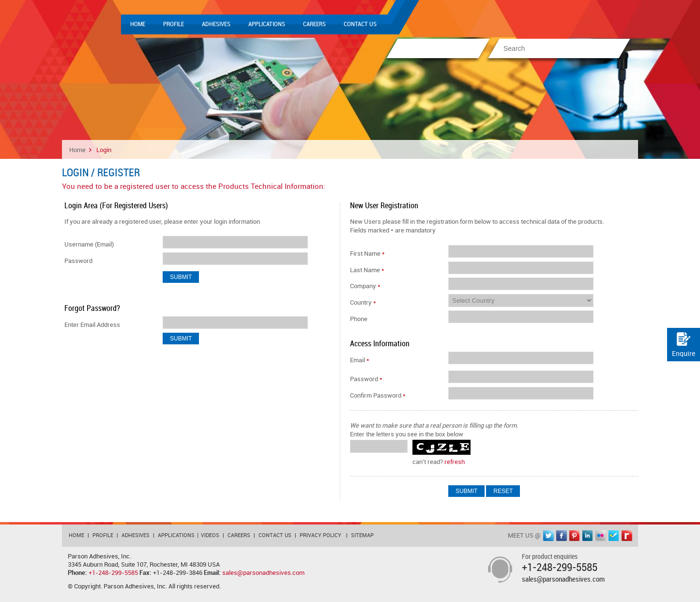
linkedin (588, 536)
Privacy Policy (320, 536)
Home (138, 24)
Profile (174, 24)
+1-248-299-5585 (113, 573)
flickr (601, 536)
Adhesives (216, 24)
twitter (548, 536)
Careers (314, 24)
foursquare (614, 536)
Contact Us (360, 24)
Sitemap (362, 536)
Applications (267, 24)
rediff (627, 536)
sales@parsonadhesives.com (263, 573)
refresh (455, 462)
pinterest (575, 536)
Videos (210, 536)
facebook (562, 536)
